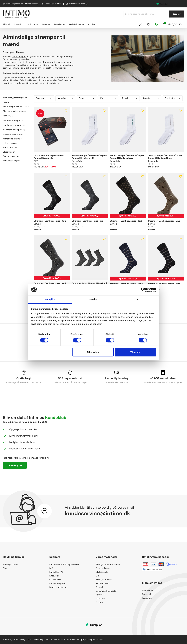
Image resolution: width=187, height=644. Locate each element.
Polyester (100, 595)
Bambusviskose (103, 568)
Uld (97, 576)
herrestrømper (19, 56)
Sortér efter (173, 98)
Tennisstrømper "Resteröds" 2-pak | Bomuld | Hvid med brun (166, 157)
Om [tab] (137, 299)
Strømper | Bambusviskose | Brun (164, 221)
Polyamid (100, 602)
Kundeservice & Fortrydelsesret (64, 564)
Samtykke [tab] (50, 299)
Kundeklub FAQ (56, 572)
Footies (6, 116)
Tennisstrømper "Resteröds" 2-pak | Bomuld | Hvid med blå (89, 157)
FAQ (51, 568)
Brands (151, 98)
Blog (5, 568)
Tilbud (6, 24)
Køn (108, 98)
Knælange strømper (12, 125)
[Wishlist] (149, 25)
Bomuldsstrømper (11, 161)
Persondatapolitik (58, 583)
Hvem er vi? (148, 590)
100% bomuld (102, 583)
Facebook (147, 594)
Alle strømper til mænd (14, 106)
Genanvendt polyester (106, 591)
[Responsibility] (156, 25)
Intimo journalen (10, 564)
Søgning (177, 14)
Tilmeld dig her (15, 465)
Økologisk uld (102, 572)
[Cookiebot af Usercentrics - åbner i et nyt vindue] (143, 290)
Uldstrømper (9, 152)
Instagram (147, 598)
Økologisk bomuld (104, 580)
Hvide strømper (10, 143)
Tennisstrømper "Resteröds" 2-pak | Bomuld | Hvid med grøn (128, 157)
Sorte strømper (10, 147)
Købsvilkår (54, 576)
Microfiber (101, 598)
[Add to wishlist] (66, 111)
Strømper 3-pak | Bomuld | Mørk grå (89, 283)
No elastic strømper (12, 130)
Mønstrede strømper (13, 139)
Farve (87, 98)
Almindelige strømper (13, 111)
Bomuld (99, 587)
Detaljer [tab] (93, 299)
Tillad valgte (93, 352)
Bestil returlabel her (59, 587)
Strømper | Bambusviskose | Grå (88, 221)
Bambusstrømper (11, 156)
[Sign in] (141, 25)
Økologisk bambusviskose (108, 564)
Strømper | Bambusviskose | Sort (50, 221)
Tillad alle (135, 352)
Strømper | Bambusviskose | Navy (126, 284)
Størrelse (44, 98)
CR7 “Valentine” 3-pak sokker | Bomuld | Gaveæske (49, 157)
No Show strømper (12, 120)
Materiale (65, 98)
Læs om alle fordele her (38, 458)
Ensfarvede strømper (13, 134)
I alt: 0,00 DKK (172, 24)
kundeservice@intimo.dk (98, 513)
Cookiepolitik (55, 580)
